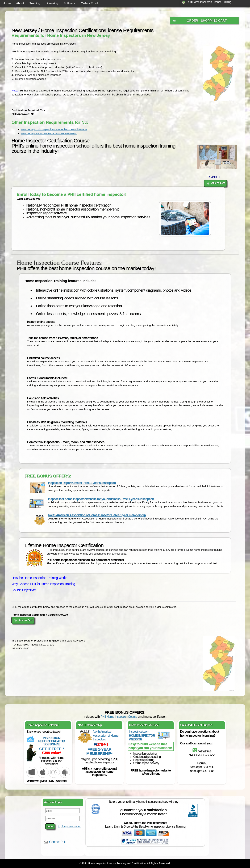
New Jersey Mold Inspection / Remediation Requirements (54, 129)
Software (69, 3)
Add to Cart (216, 183)
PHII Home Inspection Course (119, 717)
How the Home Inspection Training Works (39, 578)
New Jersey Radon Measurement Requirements (49, 133)
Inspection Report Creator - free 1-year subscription (82, 483)
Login (50, 826)
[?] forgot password (69, 826)
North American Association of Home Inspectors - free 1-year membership (97, 515)
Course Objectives (24, 590)
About (20, 3)
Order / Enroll (90, 3)
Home (7, 3)
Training (35, 3)
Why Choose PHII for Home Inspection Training (43, 584)
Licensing (52, 3)
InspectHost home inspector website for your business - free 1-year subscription (101, 499)
